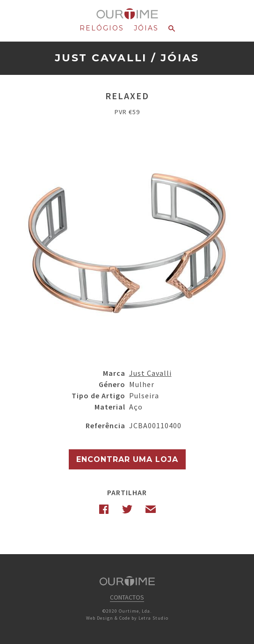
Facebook (104, 509)
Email (151, 509)
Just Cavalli (101, 58)
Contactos (127, 597)
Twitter (127, 509)
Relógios (102, 28)
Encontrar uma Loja (127, 459)
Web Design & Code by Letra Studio (127, 618)
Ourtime (127, 14)
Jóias (146, 28)
